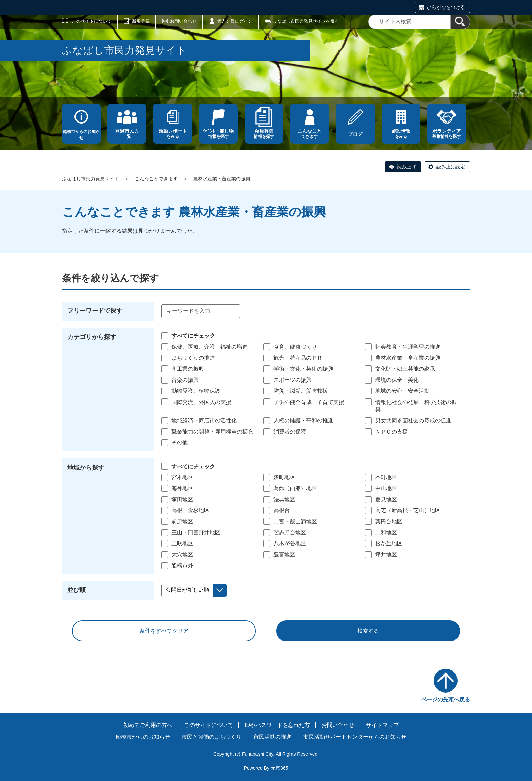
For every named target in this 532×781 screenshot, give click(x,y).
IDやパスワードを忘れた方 (277, 725)
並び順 (77, 590)
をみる (172, 134)
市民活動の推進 (272, 737)
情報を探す (218, 134)
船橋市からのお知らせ (81, 135)
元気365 (279, 768)
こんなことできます (156, 179)
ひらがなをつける (446, 7)
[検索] (460, 22)
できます (310, 134)
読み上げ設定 (451, 167)
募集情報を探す (447, 134)
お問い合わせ (183, 21)
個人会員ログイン (235, 21)
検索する (368, 631)
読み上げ (406, 167)
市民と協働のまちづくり (212, 737)
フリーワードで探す (95, 311)
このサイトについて (92, 21)
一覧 (127, 134)
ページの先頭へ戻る (446, 699)
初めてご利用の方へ (148, 725)
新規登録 (141, 21)
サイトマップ (382, 725)
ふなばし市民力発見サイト (90, 179)
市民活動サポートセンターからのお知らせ (355, 737)
